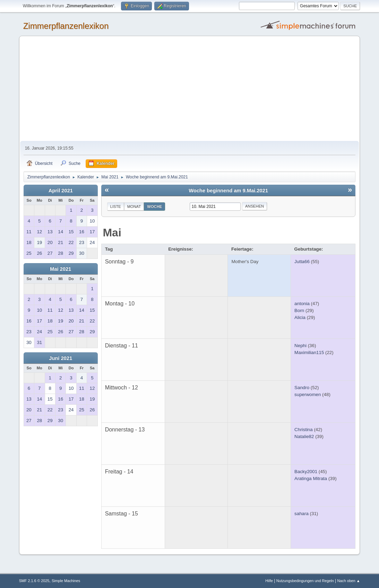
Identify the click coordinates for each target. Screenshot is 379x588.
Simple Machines (66, 581)
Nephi (300, 346)
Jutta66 (302, 262)
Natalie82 (304, 436)
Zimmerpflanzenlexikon (66, 26)
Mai (112, 233)
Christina (304, 430)
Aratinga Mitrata (311, 478)
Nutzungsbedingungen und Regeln (305, 581)
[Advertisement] (190, 89)
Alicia (300, 317)
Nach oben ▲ (349, 581)
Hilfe (269, 581)
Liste (116, 207)
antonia (302, 304)
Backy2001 (306, 472)
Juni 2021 (61, 358)
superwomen (308, 394)
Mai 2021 (61, 269)
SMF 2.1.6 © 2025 (34, 581)
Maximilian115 (309, 352)
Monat (134, 207)
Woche (154, 207)
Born (299, 310)
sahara (302, 514)
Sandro (302, 388)
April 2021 (61, 191)
